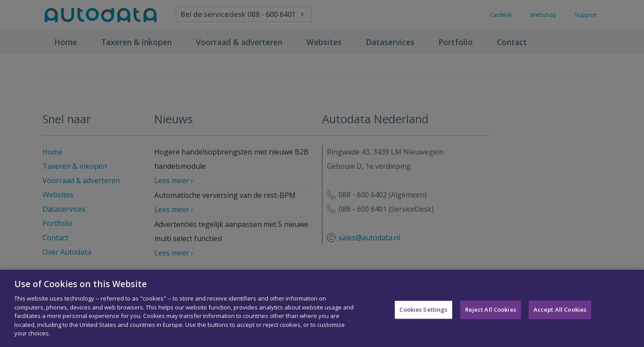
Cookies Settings (423, 314)
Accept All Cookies (560, 314)
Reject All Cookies (491, 314)
